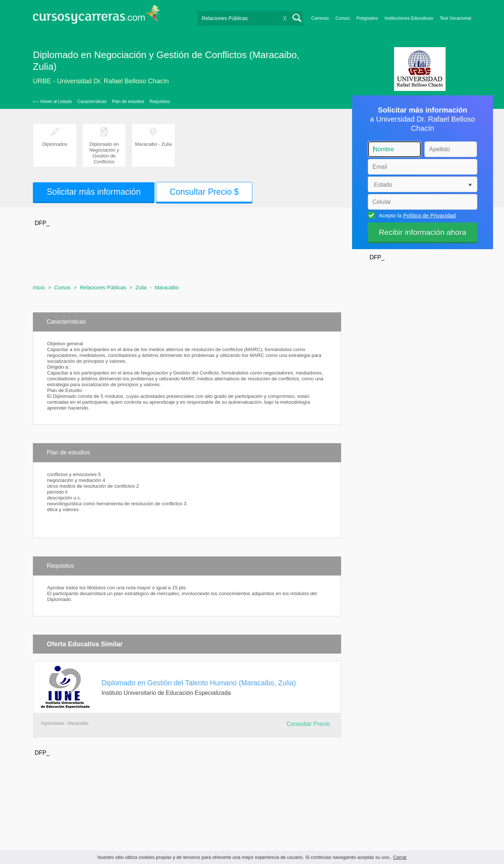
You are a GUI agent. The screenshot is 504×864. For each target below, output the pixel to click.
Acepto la (416, 215)
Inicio (39, 288)
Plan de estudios (128, 102)
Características (92, 102)
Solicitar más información (94, 192)
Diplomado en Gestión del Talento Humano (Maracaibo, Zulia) (199, 683)
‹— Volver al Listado (52, 102)
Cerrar (400, 857)
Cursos (342, 18)
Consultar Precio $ (204, 192)
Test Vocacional (455, 18)
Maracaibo (167, 288)
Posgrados (367, 18)
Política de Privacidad (429, 215)
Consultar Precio (308, 724)
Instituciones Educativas (409, 18)
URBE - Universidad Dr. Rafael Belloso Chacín (101, 81)
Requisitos (160, 102)
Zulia (141, 288)
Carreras (320, 18)
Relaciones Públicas (103, 288)
